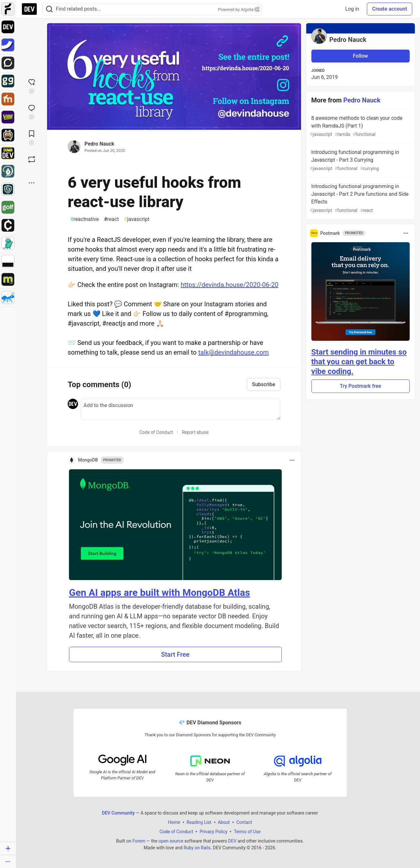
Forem (139, 841)
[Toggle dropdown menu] (292, 460)
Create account (390, 9)
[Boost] (32, 159)
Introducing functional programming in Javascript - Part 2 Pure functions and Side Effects (360, 199)
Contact (244, 822)
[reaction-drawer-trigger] (32, 86)
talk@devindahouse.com (234, 352)
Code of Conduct (156, 432)
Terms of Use (247, 832)
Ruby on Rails (197, 848)
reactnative (85, 219)
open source (171, 841)
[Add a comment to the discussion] (181, 409)
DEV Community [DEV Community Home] (118, 813)
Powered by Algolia (239, 10)
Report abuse (195, 432)
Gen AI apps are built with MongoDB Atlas (160, 592)
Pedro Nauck (99, 144)
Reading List (199, 822)
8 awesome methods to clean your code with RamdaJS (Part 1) (360, 126)
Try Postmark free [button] (360, 386)
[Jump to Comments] (32, 111)
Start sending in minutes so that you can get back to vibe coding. (359, 362)
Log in (352, 9)
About (224, 822)
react (112, 219)
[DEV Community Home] (29, 9)
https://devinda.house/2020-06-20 (229, 285)
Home (174, 822)
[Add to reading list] (32, 137)
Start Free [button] (175, 654)
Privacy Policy (213, 832)
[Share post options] (32, 183)
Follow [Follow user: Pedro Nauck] (361, 56)
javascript (137, 219)
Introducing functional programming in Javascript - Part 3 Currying (360, 161)
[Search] (49, 9)
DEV (232, 841)
